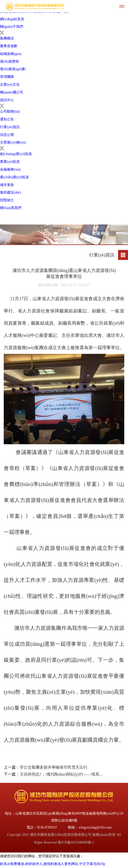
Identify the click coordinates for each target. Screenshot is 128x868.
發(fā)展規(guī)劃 (13, 69)
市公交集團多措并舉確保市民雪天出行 (54, 767)
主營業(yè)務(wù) (13, 142)
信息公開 (7, 135)
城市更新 (7, 185)
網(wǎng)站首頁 (12, 19)
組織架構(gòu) (11, 54)
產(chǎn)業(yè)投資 (14, 177)
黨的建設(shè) (10, 192)
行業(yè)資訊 (10, 127)
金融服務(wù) (10, 169)
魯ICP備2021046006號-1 (76, 842)
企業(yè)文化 (10, 85)
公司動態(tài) (10, 111)
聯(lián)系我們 (11, 208)
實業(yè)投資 (10, 162)
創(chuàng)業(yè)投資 (16, 154)
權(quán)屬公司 (12, 92)
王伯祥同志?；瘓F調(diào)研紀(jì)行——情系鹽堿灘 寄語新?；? (62, 774)
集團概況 (7, 38)
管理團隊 (7, 77)
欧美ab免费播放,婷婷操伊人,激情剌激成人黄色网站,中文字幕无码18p (53, 864)
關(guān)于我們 (12, 27)
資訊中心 (7, 100)
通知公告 (7, 119)
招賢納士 (7, 200)
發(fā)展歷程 (9, 62)
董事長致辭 (9, 46)
